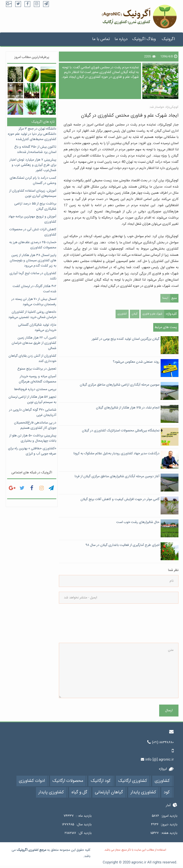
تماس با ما (101, 39)
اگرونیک (168, 39)
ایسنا (165, 298)
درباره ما (121, 39)
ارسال (169, 711)
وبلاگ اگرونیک (144, 39)
